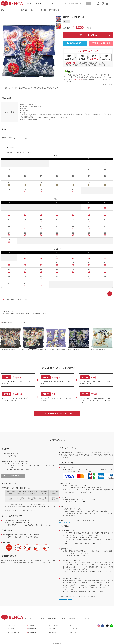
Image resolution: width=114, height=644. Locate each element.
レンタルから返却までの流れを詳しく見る (57, 413)
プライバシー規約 (53, 625)
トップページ (10, 625)
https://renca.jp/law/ (65, 523)
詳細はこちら (107, 84)
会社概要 (71, 625)
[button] (59, 19)
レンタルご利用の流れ (13, 632)
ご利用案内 (10, 629)
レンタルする (88, 35)
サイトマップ (73, 629)
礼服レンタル (54, 3)
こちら (19, 537)
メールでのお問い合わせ (13, 476)
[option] (11, 339)
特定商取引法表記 (53, 629)
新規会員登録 (31, 629)
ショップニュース (32, 625)
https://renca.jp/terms (66, 599)
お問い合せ (72, 632)
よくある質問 (52, 632)
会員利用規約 (31, 632)
